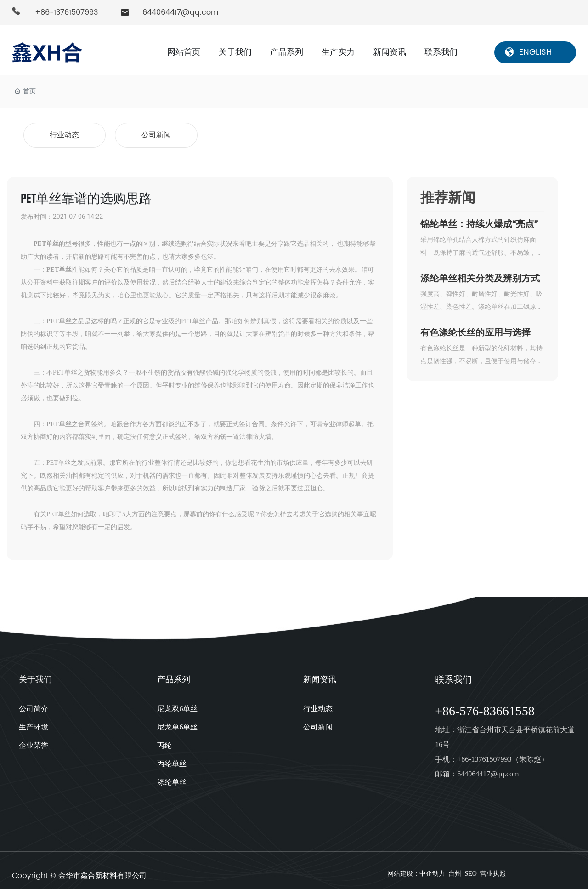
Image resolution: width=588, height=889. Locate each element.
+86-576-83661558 (485, 708)
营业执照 (494, 871)
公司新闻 (156, 134)
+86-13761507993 (66, 12)
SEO (470, 871)
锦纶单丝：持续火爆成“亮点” (479, 221)
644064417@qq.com (180, 12)
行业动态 (64, 134)
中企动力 (432, 871)
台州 (455, 871)
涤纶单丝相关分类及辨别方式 (480, 275)
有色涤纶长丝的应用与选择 (475, 329)
